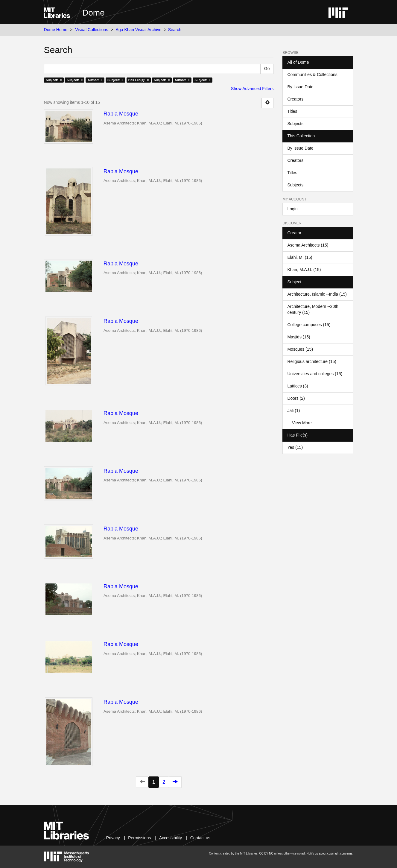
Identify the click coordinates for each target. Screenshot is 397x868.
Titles (292, 111)
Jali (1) (293, 411)
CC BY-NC (266, 853)
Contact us (200, 838)
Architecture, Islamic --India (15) (317, 294)
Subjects (295, 124)
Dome (93, 13)
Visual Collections (92, 30)
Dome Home (56, 30)
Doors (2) (296, 398)
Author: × (95, 80)
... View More (299, 423)
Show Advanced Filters (252, 89)
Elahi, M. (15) (300, 257)
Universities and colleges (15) (315, 374)
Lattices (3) (298, 386)
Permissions (139, 838)
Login (292, 209)
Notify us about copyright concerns (329, 853)
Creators (295, 99)
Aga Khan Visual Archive (139, 30)
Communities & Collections (312, 75)
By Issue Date (300, 87)
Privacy (113, 838)
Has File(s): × (139, 80)
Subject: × (54, 80)
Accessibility (171, 838)
